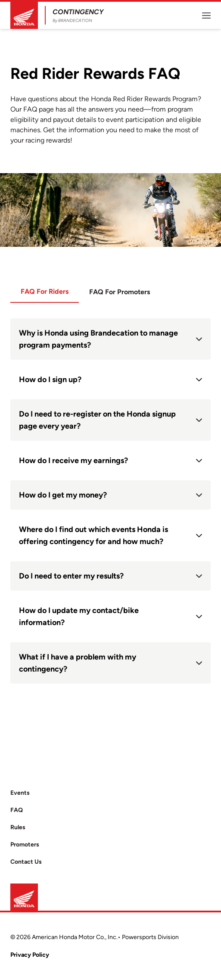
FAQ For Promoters (120, 292)
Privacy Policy (30, 955)
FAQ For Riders (45, 291)
